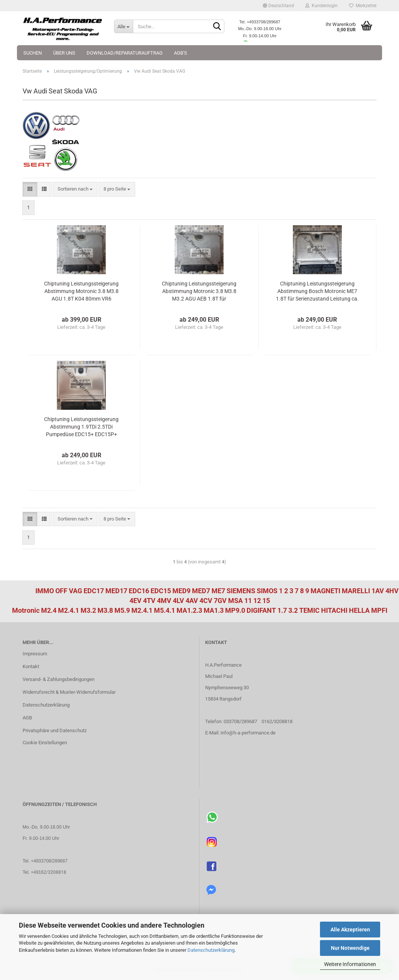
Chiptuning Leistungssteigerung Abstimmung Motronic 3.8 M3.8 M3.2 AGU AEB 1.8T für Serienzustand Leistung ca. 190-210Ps (199, 292)
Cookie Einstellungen (45, 743)
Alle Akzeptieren (350, 930)
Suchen (33, 53)
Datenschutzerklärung (211, 950)
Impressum (35, 654)
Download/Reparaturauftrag (125, 53)
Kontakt (31, 666)
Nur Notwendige (350, 948)
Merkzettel (363, 6)
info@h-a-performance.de (248, 733)
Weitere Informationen (350, 964)
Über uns (64, 53)
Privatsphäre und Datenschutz (55, 730)
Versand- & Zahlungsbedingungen (59, 679)
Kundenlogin (321, 6)
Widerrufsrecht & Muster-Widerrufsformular (69, 692)
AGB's (180, 53)
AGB (27, 718)
